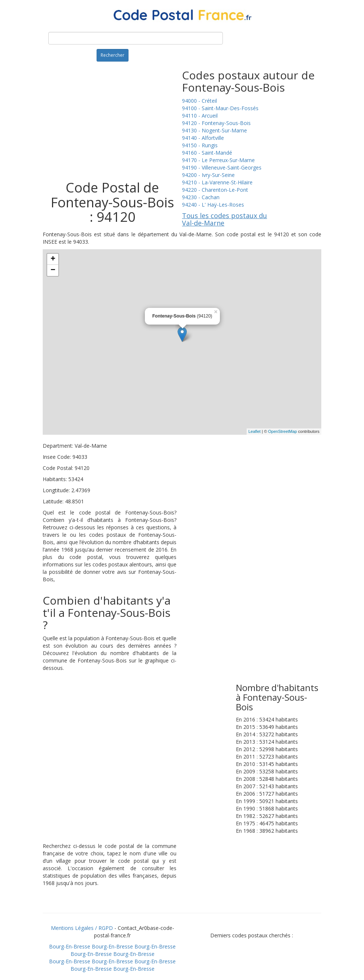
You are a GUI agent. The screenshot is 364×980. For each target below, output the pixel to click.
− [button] (53, 270)
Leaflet (255, 431)
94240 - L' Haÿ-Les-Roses (213, 205)
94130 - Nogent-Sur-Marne (214, 130)
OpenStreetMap (283, 431)
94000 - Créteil (199, 101)
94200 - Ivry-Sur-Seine (208, 175)
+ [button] (53, 259)
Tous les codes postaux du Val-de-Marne (225, 219)
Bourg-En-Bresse (70, 946)
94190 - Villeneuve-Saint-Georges (222, 167)
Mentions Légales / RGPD (82, 928)
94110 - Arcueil (200, 116)
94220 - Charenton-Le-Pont (215, 190)
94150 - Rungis (200, 145)
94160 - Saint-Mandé (207, 153)
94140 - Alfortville (203, 138)
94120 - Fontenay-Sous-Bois (216, 123)
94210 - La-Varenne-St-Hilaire (217, 182)
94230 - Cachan (201, 197)
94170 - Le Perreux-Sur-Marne (218, 160)
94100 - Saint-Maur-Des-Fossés (220, 108)
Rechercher (113, 55)
